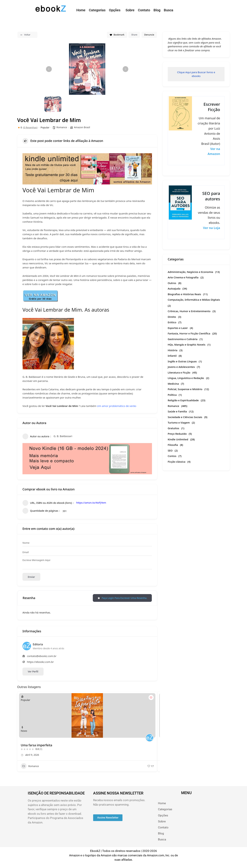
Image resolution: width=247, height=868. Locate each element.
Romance (62, 127)
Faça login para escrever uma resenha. (122, 598)
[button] (116, 10)
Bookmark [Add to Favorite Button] (117, 35)
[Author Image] (150, 738)
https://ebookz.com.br (40, 662)
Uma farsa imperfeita (36, 745)
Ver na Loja (212, 228)
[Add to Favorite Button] (151, 697)
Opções (115, 10)
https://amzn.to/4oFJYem (91, 503)
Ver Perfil (33, 671)
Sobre (130, 10)
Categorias (97, 10)
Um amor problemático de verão (117, 406)
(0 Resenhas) (30, 128)
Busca (169, 10)
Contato (144, 10)
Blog (157, 10)
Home (81, 10)
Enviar (31, 577)
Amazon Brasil (82, 127)
